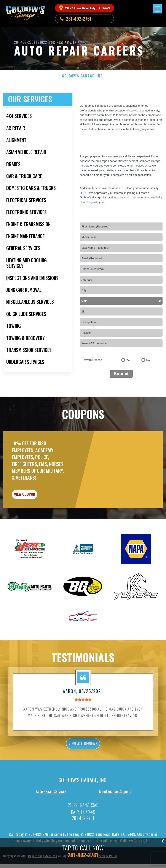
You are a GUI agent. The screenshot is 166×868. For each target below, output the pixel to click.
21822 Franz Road (51, 42)
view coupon (36, 517)
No (148, 360)
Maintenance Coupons (115, 816)
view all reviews (83, 768)
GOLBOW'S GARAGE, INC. (83, 76)
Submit (121, 374)
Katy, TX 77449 (75, 42)
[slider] (83, 724)
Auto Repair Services (51, 816)
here (84, 193)
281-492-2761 (79, 19)
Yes (128, 360)
